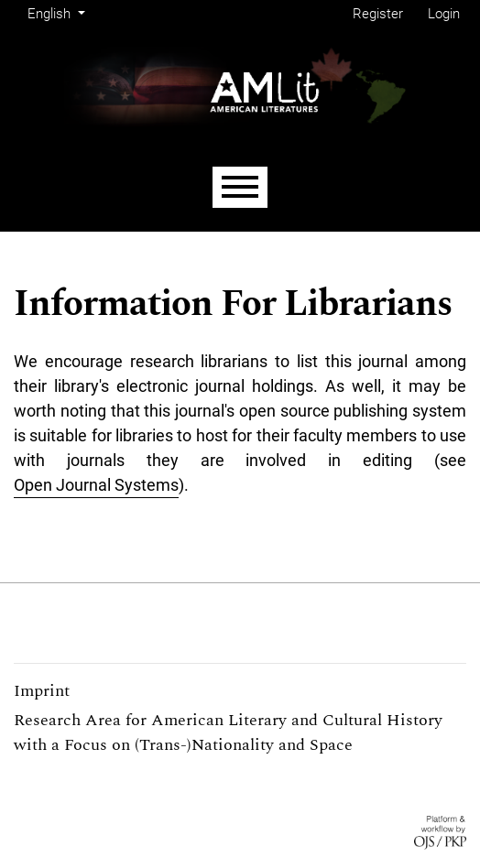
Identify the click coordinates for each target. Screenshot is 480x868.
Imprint (42, 691)
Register (378, 14)
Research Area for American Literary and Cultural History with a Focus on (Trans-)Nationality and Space (228, 732)
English (59, 12)
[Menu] (240, 187)
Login (444, 14)
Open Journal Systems (96, 485)
